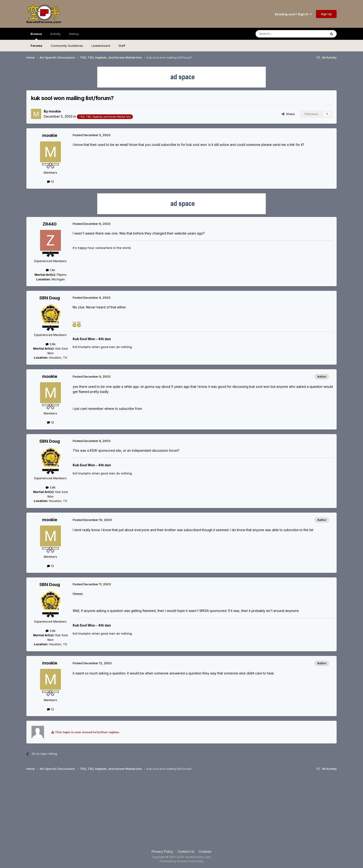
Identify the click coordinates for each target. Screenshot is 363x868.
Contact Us (186, 851)
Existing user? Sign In (293, 14)
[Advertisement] (181, 812)
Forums (36, 46)
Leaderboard (101, 46)
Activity (55, 34)
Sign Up (326, 14)
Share (288, 114)
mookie (55, 111)
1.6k (50, 270)
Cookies (205, 851)
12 (50, 182)
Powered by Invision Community (181, 861)
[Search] (279, 34)
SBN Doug (50, 298)
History (74, 34)
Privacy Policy (162, 851)
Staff (122, 46)
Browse (36, 36)
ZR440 (50, 224)
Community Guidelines (67, 46)
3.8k (51, 344)
